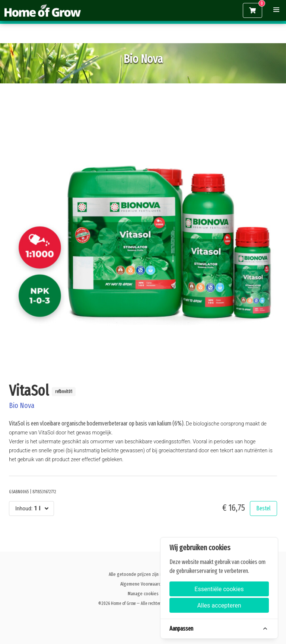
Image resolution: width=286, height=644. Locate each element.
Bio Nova (22, 405)
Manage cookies (143, 594)
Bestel (263, 508)
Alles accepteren (219, 605)
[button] (276, 10)
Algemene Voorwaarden (143, 584)
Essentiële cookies (219, 589)
